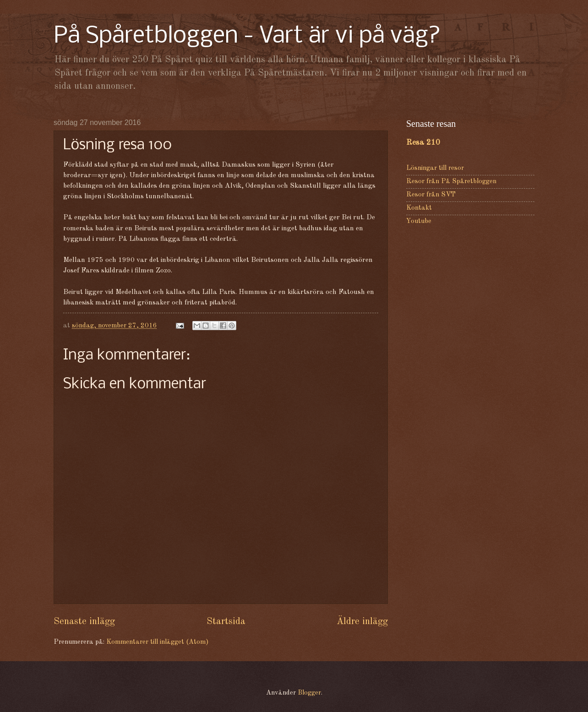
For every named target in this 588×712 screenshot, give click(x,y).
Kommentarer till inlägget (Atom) (157, 642)
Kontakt (419, 208)
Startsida (226, 622)
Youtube (419, 221)
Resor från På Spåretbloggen (451, 182)
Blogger (309, 693)
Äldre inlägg (362, 622)
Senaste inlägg (84, 622)
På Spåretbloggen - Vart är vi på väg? (247, 36)
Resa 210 (423, 143)
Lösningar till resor (435, 168)
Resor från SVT (431, 195)
